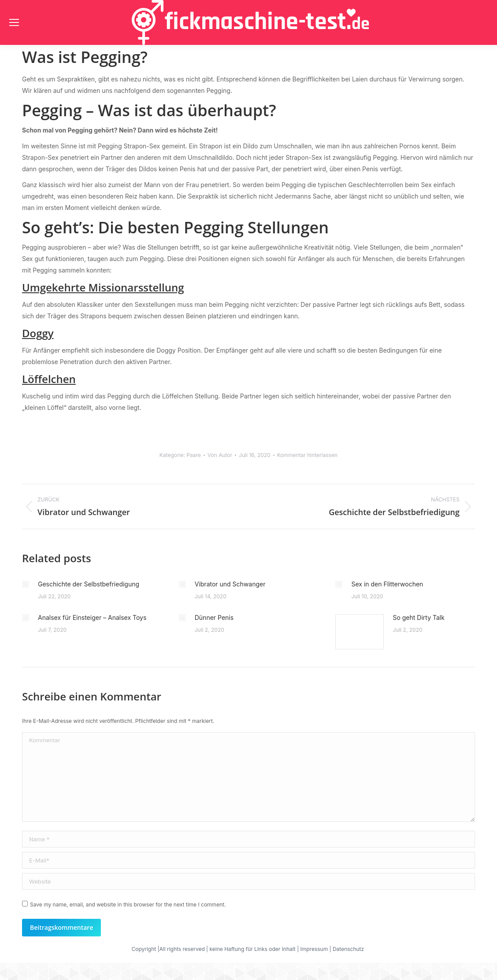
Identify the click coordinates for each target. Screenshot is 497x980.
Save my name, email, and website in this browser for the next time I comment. (128, 904)
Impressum (314, 949)
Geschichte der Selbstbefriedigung (89, 584)
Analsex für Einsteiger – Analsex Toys (92, 617)
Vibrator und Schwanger (230, 584)
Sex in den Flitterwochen (387, 584)
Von (220, 455)
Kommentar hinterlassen (308, 455)
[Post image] (26, 584)
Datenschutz (349, 949)
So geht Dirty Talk (418, 617)
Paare (193, 455)
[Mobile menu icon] (14, 22)
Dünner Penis (214, 617)
